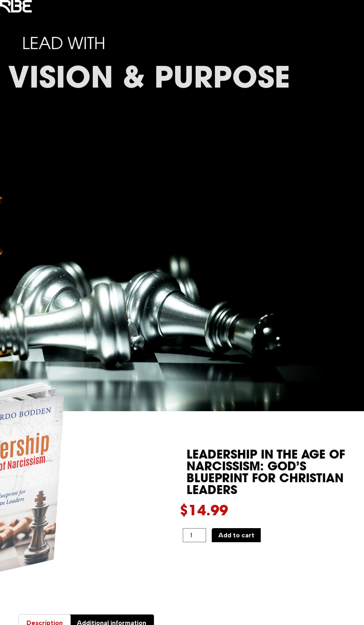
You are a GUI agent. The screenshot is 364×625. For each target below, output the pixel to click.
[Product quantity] (194, 535)
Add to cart (236, 535)
